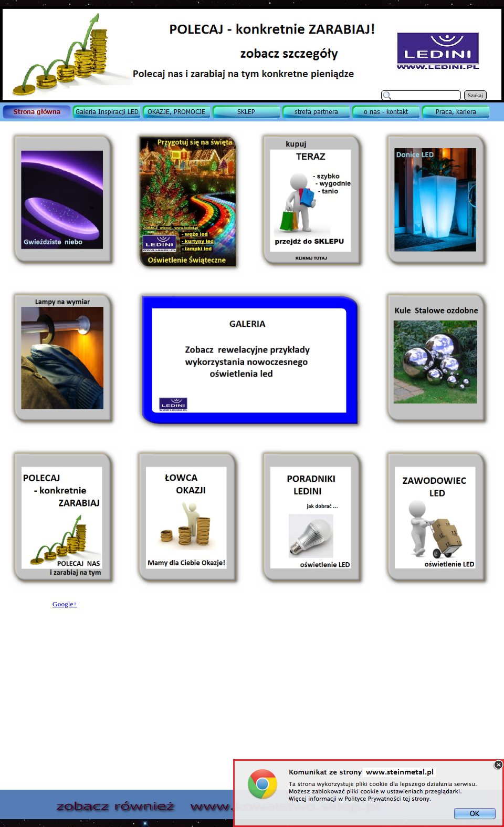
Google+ (65, 604)
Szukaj (475, 95)
